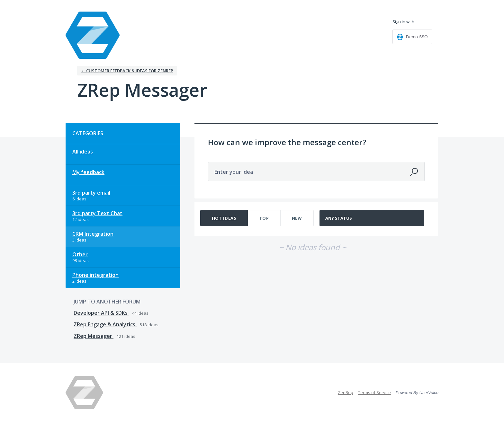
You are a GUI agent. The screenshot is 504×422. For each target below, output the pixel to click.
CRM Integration (93, 234)
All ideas (83, 152)
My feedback (88, 172)
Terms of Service (374, 392)
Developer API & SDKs (101, 313)
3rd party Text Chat (97, 213)
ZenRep (346, 392)
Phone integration (95, 275)
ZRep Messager (94, 336)
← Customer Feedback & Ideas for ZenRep (127, 71)
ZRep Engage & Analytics (105, 324)
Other (80, 254)
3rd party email (91, 193)
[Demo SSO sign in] (412, 37)
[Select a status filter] (372, 218)
